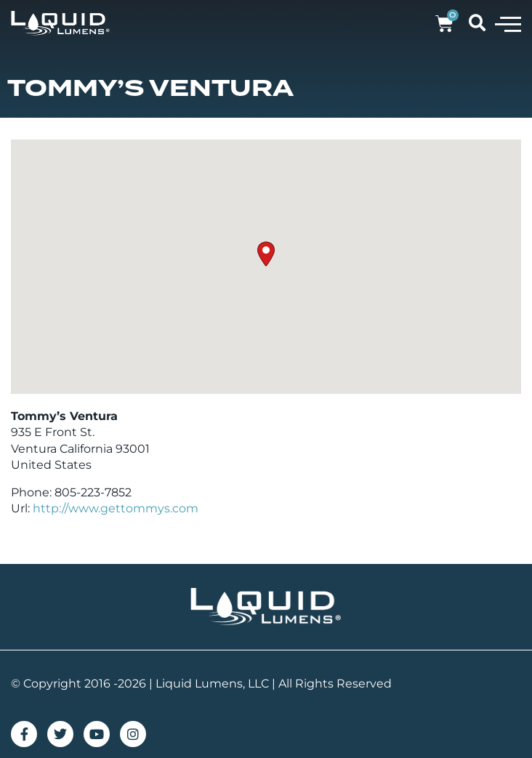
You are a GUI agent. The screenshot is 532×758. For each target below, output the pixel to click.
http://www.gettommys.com (116, 508)
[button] (508, 23)
